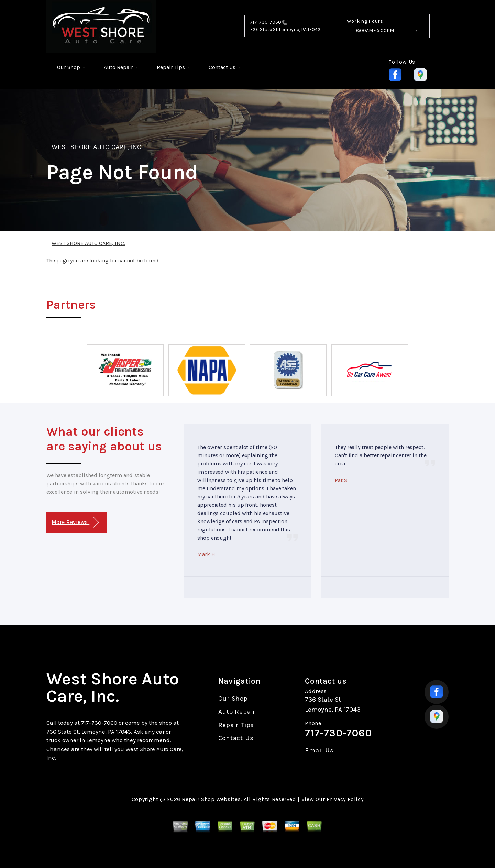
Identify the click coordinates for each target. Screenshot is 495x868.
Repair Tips (171, 67)
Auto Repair (118, 67)
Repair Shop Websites (211, 799)
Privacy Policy (345, 799)
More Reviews (75, 522)
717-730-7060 (266, 22)
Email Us (319, 751)
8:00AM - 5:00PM (375, 30)
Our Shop (69, 67)
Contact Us (222, 67)
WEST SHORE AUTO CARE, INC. (97, 147)
